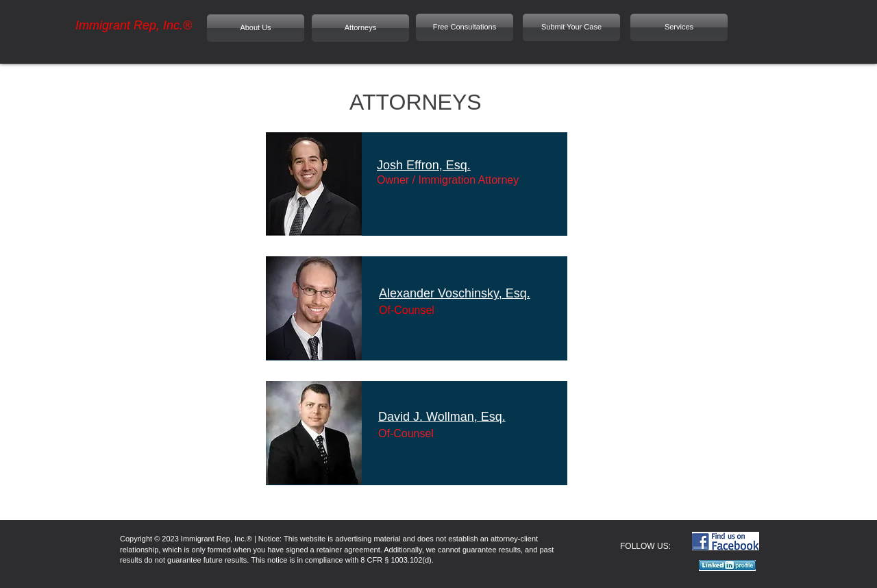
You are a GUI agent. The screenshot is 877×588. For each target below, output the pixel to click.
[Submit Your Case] (571, 27)
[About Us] (256, 28)
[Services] (679, 27)
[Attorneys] (360, 28)
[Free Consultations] (465, 27)
